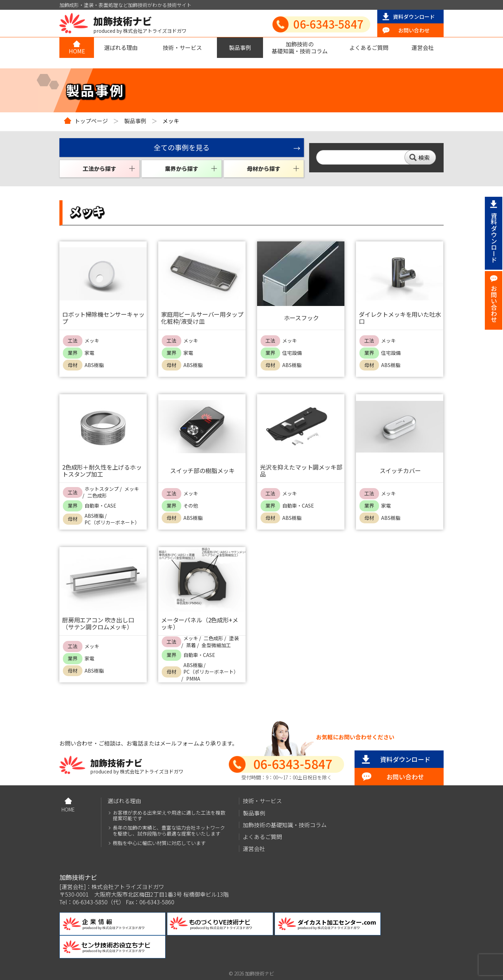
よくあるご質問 (369, 47)
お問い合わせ (414, 30)
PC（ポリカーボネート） (112, 522)
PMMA (193, 679)
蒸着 (191, 645)
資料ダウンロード (414, 17)
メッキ (92, 341)
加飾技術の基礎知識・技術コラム (300, 47)
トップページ (91, 121)
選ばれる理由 (121, 47)
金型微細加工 (216, 645)
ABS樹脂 (94, 365)
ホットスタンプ (102, 489)
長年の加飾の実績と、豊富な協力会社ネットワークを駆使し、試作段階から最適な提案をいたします (169, 831)
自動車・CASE (100, 506)
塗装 (234, 638)
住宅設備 (292, 353)
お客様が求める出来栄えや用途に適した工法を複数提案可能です (169, 816)
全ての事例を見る (182, 147)
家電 (89, 353)
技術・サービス (182, 47)
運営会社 (423, 47)
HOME (77, 51)
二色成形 (97, 496)
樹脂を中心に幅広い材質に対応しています (159, 843)
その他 (191, 506)
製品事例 (240, 47)
